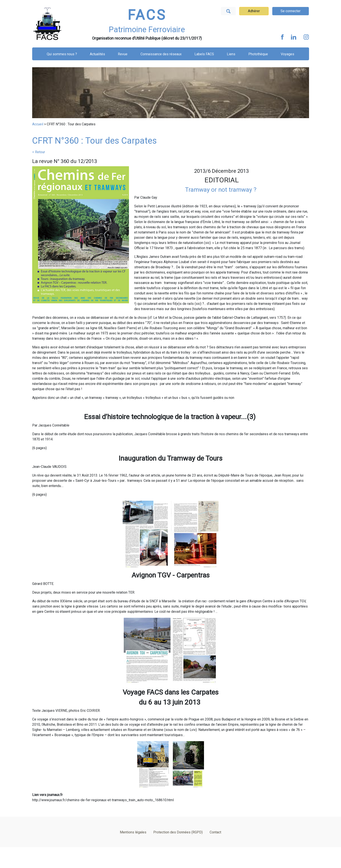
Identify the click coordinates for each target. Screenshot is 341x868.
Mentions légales (133, 832)
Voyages (288, 54)
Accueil (38, 124)
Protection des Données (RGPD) (178, 832)
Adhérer (254, 11)
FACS (147, 15)
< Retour (39, 152)
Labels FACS (204, 54)
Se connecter (291, 11)
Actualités (97, 54)
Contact (215, 832)
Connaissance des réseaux (161, 54)
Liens (231, 54)
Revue (123, 54)
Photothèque (258, 54)
